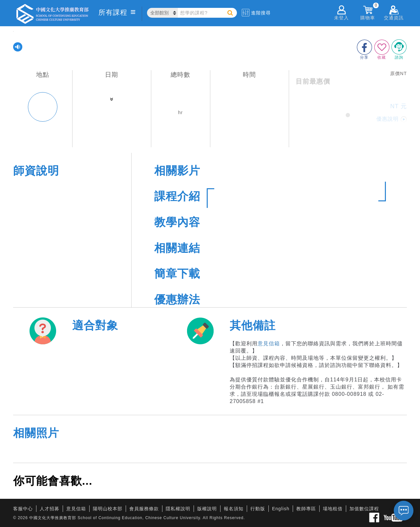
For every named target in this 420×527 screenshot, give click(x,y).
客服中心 (23, 509)
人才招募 (50, 509)
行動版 (258, 509)
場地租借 (333, 509)
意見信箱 (269, 344)
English (281, 509)
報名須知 (234, 509)
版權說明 (207, 509)
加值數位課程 (364, 509)
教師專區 (306, 509)
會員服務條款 (144, 509)
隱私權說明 (178, 509)
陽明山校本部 (108, 509)
